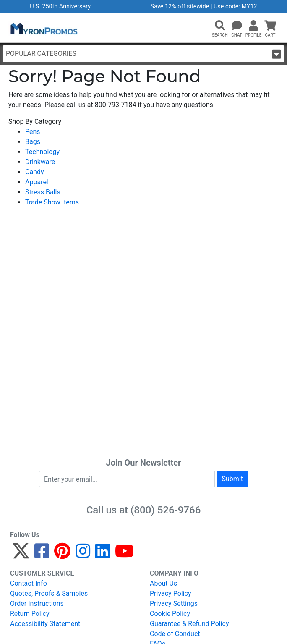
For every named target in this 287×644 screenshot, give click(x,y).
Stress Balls (43, 192)
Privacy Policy (171, 593)
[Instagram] (83, 555)
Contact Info (29, 583)
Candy (35, 172)
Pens (33, 132)
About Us (163, 583)
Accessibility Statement (45, 624)
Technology (42, 152)
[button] (220, 26)
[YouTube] (124, 555)
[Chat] (237, 26)
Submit (232, 479)
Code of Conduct (175, 634)
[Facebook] (42, 555)
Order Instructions (37, 603)
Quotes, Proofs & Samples (49, 593)
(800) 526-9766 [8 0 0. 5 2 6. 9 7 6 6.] (166, 510)
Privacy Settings (174, 603)
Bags (33, 142)
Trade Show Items (52, 202)
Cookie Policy (170, 614)
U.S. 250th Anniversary (60, 7)
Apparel (37, 182)
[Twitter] (21, 555)
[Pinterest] (62, 555)
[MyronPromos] (43, 28)
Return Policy (30, 614)
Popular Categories (143, 54)
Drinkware (40, 162)
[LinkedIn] (103, 555)
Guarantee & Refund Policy (189, 624)
